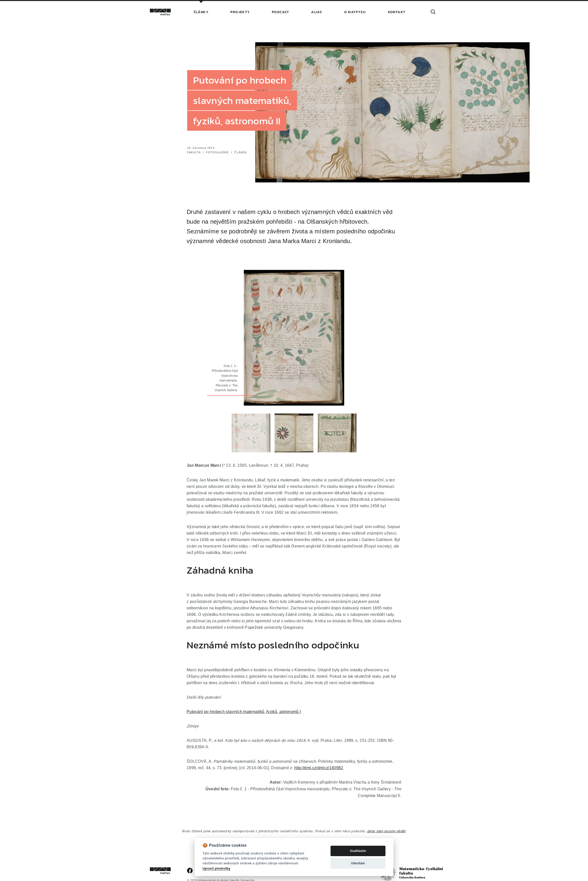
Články (201, 12)
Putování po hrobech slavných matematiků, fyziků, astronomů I (244, 712)
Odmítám (358, 863)
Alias (317, 12)
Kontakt (397, 12)
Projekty (240, 12)
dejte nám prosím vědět (386, 831)
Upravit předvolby (216, 868)
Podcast (281, 12)
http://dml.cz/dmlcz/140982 (319, 768)
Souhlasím (358, 851)
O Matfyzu (355, 12)
